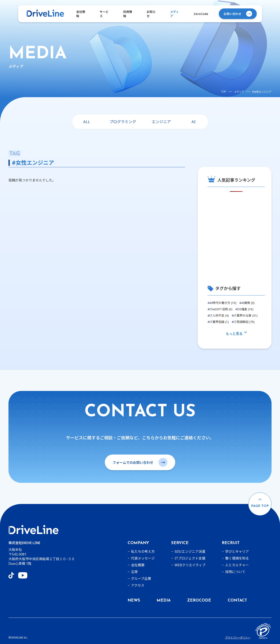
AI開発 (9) (247, 303)
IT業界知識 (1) (218, 322)
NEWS (134, 601)
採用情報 (128, 14)
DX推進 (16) (244, 309)
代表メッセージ (143, 558)
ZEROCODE (199, 601)
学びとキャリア (237, 551)
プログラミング (123, 122)
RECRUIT (231, 543)
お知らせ (151, 14)
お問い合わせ (238, 14)
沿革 (134, 572)
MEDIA (164, 601)
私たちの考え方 (143, 551)
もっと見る (236, 333)
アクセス (138, 585)
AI (194, 122)
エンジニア (161, 122)
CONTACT (237, 601)
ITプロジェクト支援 (190, 558)
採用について (235, 572)
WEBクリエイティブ (190, 565)
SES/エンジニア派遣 (190, 551)
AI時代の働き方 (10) (222, 303)
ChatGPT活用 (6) (220, 309)
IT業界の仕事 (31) (245, 315)
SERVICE (180, 543)
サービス (104, 14)
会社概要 (138, 565)
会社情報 (81, 14)
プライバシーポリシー (238, 638)
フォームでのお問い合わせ (140, 462)
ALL (87, 122)
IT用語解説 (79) (243, 322)
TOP (224, 92)
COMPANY (138, 543)
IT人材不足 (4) (218, 315)
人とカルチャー (237, 565)
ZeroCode (201, 14)
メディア (174, 14)
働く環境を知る (237, 558)
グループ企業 (141, 579)
